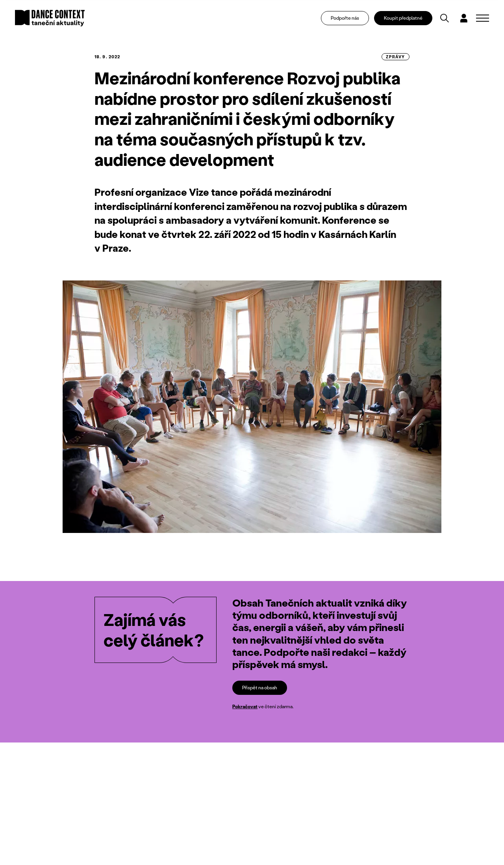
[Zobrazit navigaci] (483, 18)
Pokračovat (245, 706)
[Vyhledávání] (445, 18)
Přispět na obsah (260, 688)
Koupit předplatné (403, 18)
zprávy (396, 57)
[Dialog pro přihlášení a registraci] (464, 18)
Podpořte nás (345, 18)
